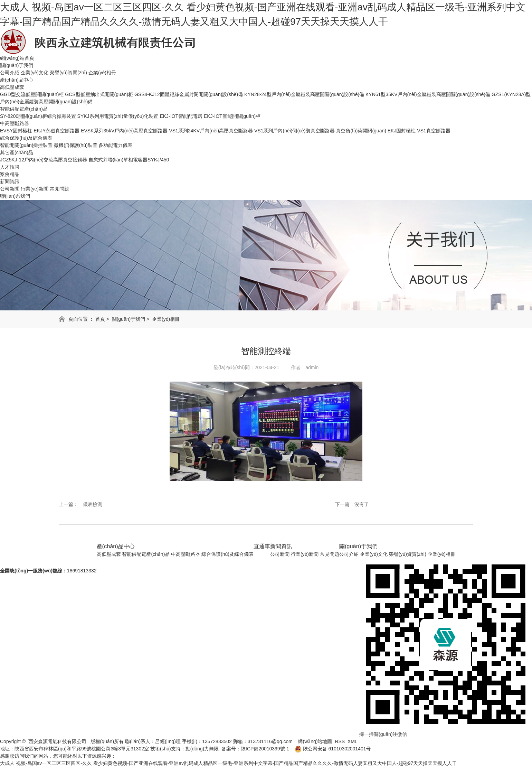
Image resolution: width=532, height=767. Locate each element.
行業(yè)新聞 (35, 189)
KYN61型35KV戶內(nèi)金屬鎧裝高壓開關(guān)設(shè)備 (428, 94)
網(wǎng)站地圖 (315, 741)
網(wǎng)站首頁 (17, 58)
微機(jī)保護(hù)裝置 (75, 145)
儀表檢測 (93, 504)
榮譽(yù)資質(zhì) (68, 73)
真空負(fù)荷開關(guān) (362, 131)
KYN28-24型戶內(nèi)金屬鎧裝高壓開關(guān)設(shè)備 (304, 94)
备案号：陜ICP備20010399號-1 (255, 749)
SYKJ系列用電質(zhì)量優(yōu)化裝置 (118, 116)
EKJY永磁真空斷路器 (56, 131)
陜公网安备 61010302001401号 (330, 749)
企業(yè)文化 (35, 73)
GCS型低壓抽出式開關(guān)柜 (99, 94)
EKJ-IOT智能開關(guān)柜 (232, 116)
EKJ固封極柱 (402, 131)
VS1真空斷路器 (434, 131)
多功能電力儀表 (115, 145)
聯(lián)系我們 (15, 196)
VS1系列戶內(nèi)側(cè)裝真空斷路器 (294, 131)
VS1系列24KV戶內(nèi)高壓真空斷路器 (211, 131)
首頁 (100, 319)
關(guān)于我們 (17, 65)
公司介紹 (10, 73)
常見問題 (59, 189)
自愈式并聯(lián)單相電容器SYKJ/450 (129, 160)
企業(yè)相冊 (102, 73)
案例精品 (10, 174)
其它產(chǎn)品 (17, 152)
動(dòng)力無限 (202, 749)
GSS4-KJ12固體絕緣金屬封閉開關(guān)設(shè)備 (189, 94)
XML (353, 741)
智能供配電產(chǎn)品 (24, 109)
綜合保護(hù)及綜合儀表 (26, 138)
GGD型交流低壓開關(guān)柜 (32, 94)
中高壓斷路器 (15, 123)
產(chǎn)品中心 (17, 80)
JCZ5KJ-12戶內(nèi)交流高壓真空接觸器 (44, 160)
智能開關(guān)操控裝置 (26, 145)
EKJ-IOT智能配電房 (181, 116)
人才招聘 (10, 167)
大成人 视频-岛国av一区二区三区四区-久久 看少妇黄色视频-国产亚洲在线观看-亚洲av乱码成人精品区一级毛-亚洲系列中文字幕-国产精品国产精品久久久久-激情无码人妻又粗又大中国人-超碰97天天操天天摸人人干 (228, 763)
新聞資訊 (10, 181)
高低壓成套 (12, 87)
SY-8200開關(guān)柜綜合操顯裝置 (38, 116)
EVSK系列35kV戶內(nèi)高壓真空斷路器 (124, 131)
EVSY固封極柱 (16, 131)
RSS (340, 741)
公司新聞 (10, 189)
